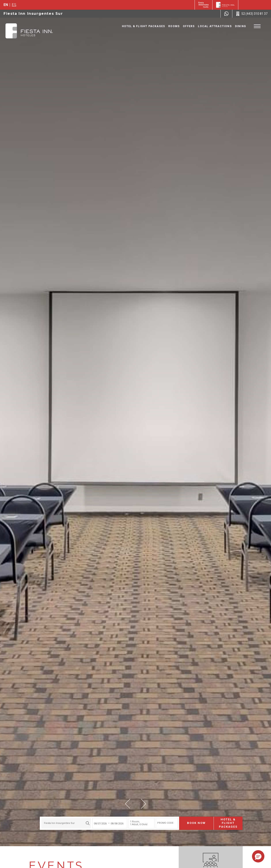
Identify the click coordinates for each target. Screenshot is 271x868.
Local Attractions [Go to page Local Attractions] (215, 26)
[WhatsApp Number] (226, 14)
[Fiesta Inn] (225, 5)
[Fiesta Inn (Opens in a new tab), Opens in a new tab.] (204, 5)
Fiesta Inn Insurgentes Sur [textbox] (54, 820)
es (14, 5)
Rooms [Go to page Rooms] (174, 26)
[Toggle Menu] (257, 26)
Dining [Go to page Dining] (241, 26)
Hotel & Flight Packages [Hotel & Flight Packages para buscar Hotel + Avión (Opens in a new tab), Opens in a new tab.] (223, 820)
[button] (128, 804)
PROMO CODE (160, 820)
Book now (191, 820)
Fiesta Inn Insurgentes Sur (33, 14)
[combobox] (61, 820)
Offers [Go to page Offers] (189, 26)
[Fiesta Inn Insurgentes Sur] (29, 31)
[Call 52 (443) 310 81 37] (252, 14)
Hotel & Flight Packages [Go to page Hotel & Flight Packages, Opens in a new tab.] (144, 26)
